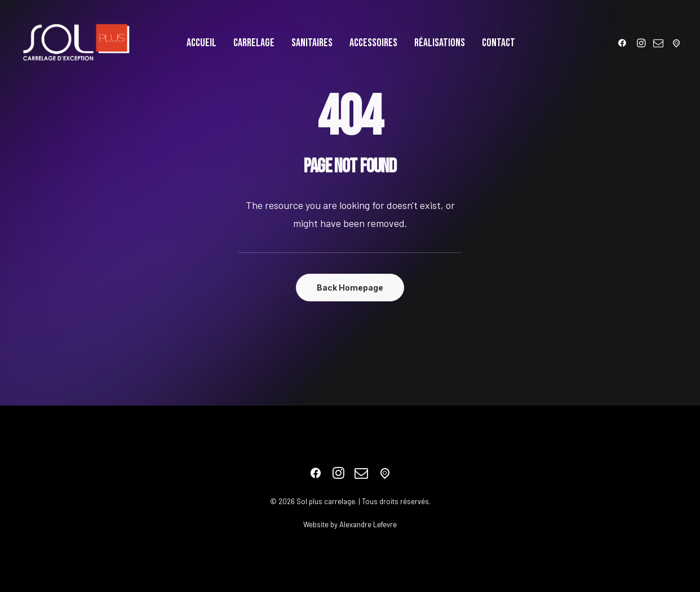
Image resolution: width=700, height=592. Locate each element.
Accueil (201, 43)
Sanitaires (312, 43)
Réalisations (440, 43)
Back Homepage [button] (350, 288)
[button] (624, 43)
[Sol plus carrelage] (76, 43)
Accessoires (373, 43)
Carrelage (254, 43)
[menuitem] (201, 43)
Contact (499, 43)
